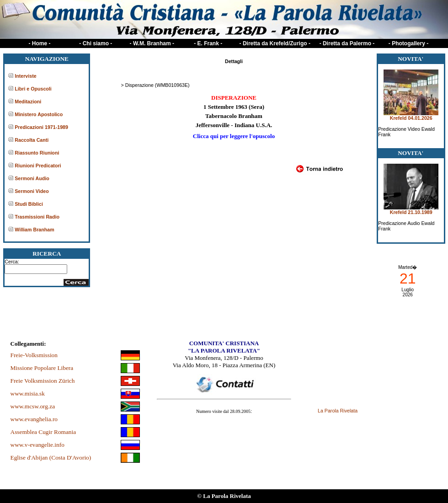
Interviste (25, 76)
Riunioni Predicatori (38, 166)
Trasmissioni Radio (37, 217)
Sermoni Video (32, 191)
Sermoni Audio (32, 178)
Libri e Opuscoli (33, 89)
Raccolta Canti (32, 140)
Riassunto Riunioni (37, 153)
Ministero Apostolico (39, 114)
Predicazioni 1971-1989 (41, 127)
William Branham (34, 230)
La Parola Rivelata (338, 411)
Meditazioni (28, 102)
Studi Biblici (29, 204)
